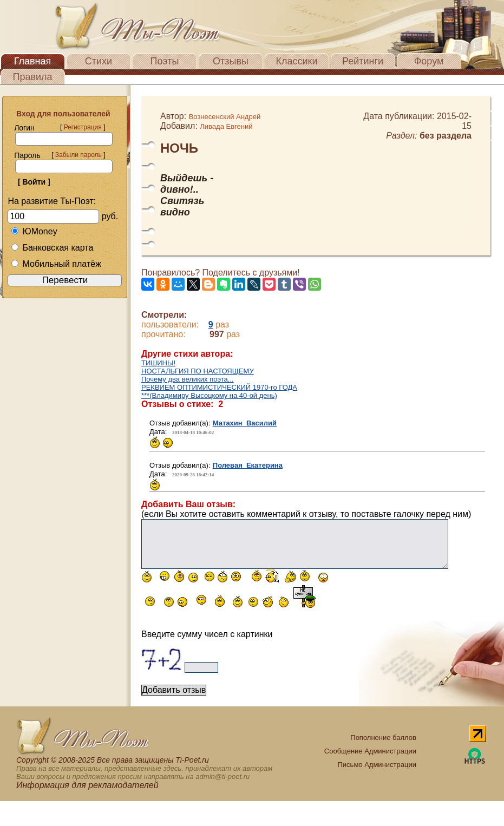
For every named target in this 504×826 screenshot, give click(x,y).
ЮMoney (34, 231)
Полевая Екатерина (248, 465)
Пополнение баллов (383, 737)
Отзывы (231, 61)
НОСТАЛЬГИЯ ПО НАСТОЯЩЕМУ (198, 371)
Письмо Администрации (377, 765)
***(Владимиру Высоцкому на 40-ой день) (209, 395)
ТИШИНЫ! (158, 363)
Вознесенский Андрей (225, 117)
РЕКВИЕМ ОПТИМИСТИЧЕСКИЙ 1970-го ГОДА (219, 387)
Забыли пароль (78, 155)
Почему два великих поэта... (188, 379)
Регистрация (83, 127)
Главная (33, 61)
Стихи (99, 61)
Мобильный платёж (56, 264)
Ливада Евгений (226, 126)
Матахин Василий (245, 423)
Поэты (165, 61)
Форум (429, 61)
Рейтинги (363, 61)
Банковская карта (52, 248)
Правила (32, 77)
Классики (297, 61)
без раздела (446, 136)
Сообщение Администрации (370, 751)
